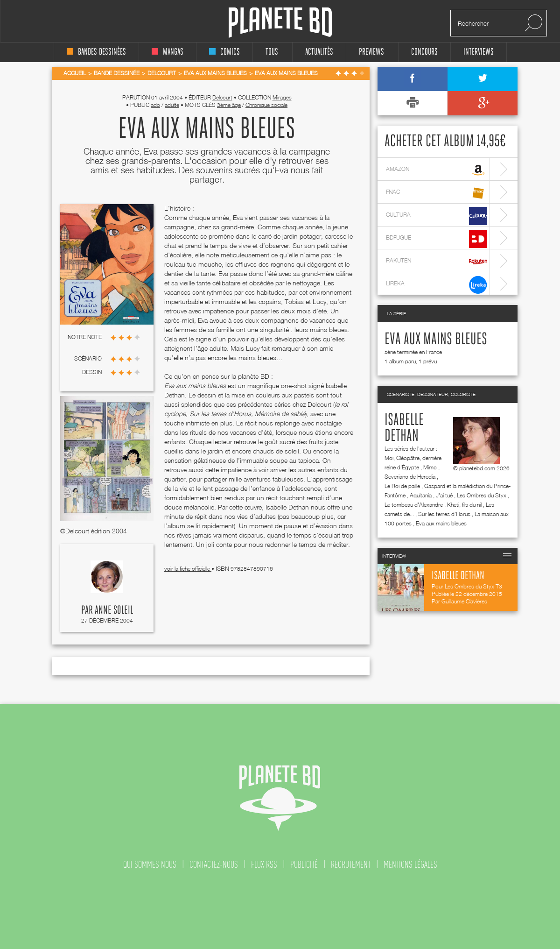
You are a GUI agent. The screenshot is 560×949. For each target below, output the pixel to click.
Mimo (430, 467)
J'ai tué (444, 495)
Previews (371, 52)
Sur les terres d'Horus (444, 514)
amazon (437, 170)
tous (272, 52)
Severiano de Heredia (410, 477)
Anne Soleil (114, 610)
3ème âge (229, 105)
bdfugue (437, 239)
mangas (168, 52)
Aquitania (421, 495)
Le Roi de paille (402, 486)
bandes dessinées (96, 52)
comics (224, 52)
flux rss (264, 864)
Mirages (282, 97)
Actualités (319, 52)
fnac (437, 193)
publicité (304, 864)
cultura (437, 216)
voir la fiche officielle (188, 569)
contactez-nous (214, 864)
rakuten (437, 262)
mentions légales (410, 864)
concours (424, 52)
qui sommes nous (150, 864)
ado (155, 105)
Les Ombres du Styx (482, 495)
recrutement (351, 864)
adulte (172, 105)
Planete (280, 23)
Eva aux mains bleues (436, 340)
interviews (479, 52)
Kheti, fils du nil (464, 505)
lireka (437, 285)
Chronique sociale (266, 105)
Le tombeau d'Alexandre (414, 505)
